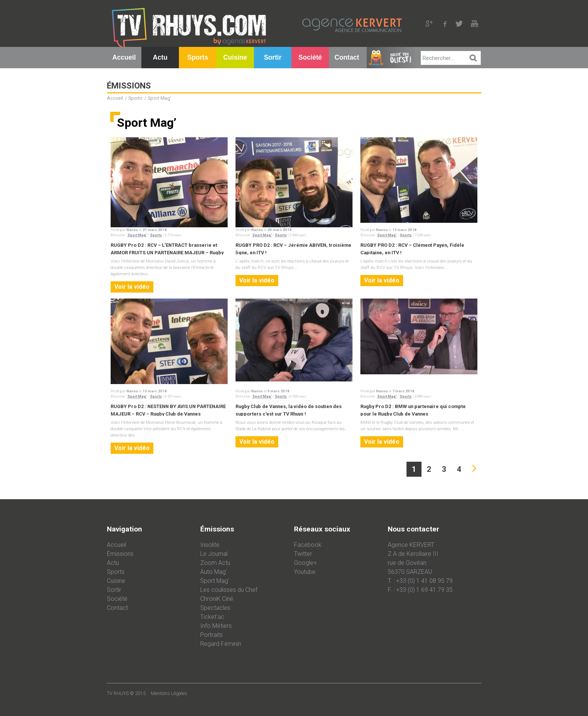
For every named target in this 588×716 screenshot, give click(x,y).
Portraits (211, 635)
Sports (198, 57)
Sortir (273, 57)
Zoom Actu (215, 563)
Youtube (305, 572)
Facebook (308, 545)
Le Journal (214, 554)
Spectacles (215, 608)
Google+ (305, 563)
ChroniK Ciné (217, 599)
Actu (160, 57)
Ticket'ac (212, 617)
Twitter (303, 554)
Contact (347, 57)
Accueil (124, 57)
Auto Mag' (214, 572)
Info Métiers (216, 626)
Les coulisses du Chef (229, 590)
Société (310, 57)
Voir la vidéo (132, 287)
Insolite (210, 545)
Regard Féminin (221, 644)
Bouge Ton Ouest (391, 61)
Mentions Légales (169, 693)
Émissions (120, 554)
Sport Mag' (137, 235)
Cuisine (235, 57)
